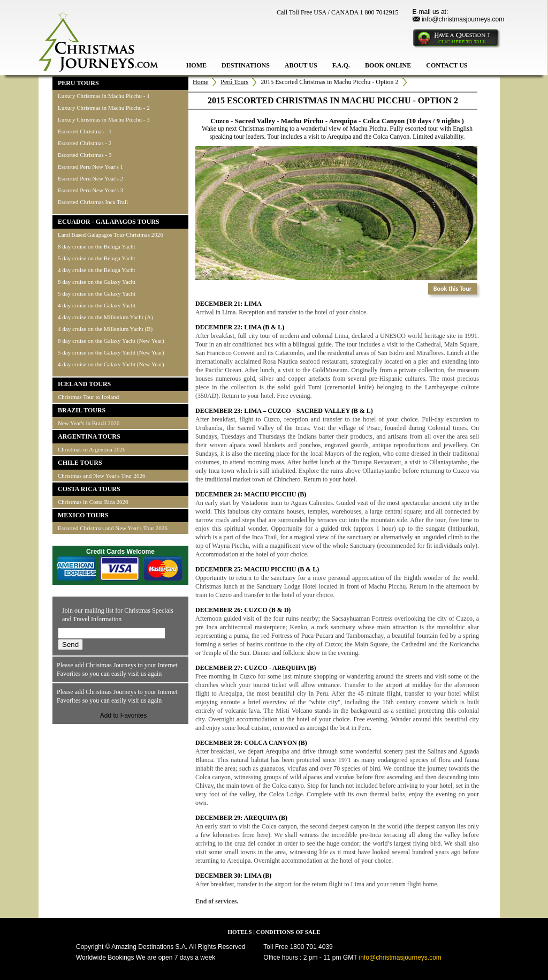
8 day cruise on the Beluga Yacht (97, 246)
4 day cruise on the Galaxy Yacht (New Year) (111, 364)
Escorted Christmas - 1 (85, 131)
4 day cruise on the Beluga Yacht (97, 270)
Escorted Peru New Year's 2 (90, 178)
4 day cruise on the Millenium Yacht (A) (105, 317)
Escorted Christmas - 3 (85, 155)
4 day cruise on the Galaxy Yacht (97, 305)
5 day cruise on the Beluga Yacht (97, 258)
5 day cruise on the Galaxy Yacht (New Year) (111, 352)
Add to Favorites (123, 715)
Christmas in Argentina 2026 (92, 449)
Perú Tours (234, 82)
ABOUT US (301, 65)
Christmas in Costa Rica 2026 (93, 502)
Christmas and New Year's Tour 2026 (102, 476)
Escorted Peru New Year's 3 (90, 190)
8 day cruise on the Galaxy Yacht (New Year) (111, 341)
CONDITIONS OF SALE (288, 932)
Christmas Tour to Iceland (88, 397)
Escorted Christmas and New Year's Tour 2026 (113, 528)
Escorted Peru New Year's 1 (90, 167)
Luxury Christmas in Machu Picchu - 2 (104, 108)
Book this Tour (452, 289)
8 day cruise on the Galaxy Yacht (97, 282)
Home (200, 82)
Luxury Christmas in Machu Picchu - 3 (104, 119)
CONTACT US (447, 65)
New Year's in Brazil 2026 (89, 423)
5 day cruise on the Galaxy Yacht (97, 293)
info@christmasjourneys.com (463, 19)
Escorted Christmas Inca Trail (93, 202)
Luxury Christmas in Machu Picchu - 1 (104, 96)
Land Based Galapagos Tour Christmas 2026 (111, 235)
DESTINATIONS (246, 65)
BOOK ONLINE (388, 65)
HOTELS (239, 932)
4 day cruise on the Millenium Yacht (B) (105, 329)
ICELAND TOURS (84, 384)
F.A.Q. (341, 65)
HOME (196, 65)
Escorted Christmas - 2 (85, 143)
